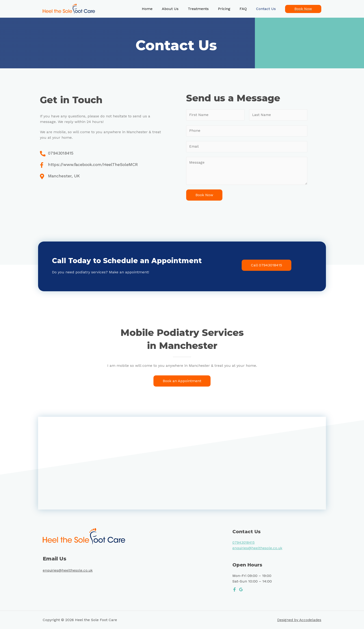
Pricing (229, 9)
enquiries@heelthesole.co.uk (68, 571)
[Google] (241, 591)
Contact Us (267, 9)
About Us (179, 9)
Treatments (205, 9)
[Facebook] (234, 591)
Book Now (204, 196)
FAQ (246, 9)
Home (157, 9)
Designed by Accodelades (299, 621)
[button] (266, 266)
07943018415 (244, 544)
